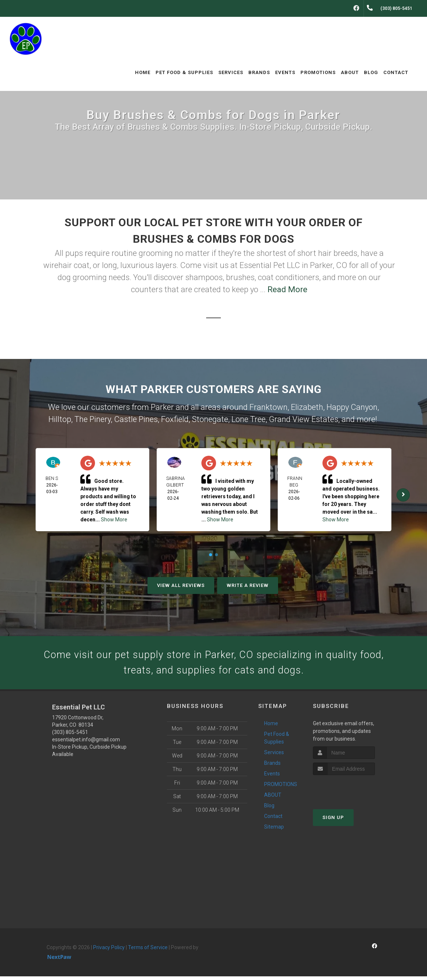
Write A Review (248, 585)
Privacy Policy (109, 951)
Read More (287, 289)
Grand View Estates (304, 419)
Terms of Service (148, 951)
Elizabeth (307, 407)
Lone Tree (249, 419)
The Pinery (93, 419)
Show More (114, 520)
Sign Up (333, 821)
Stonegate (210, 419)
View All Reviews (181, 585)
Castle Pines (136, 419)
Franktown (269, 407)
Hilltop (60, 419)
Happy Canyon (352, 407)
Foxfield (175, 419)
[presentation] (352, 792)
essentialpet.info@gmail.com (86, 744)
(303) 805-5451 (70, 736)
